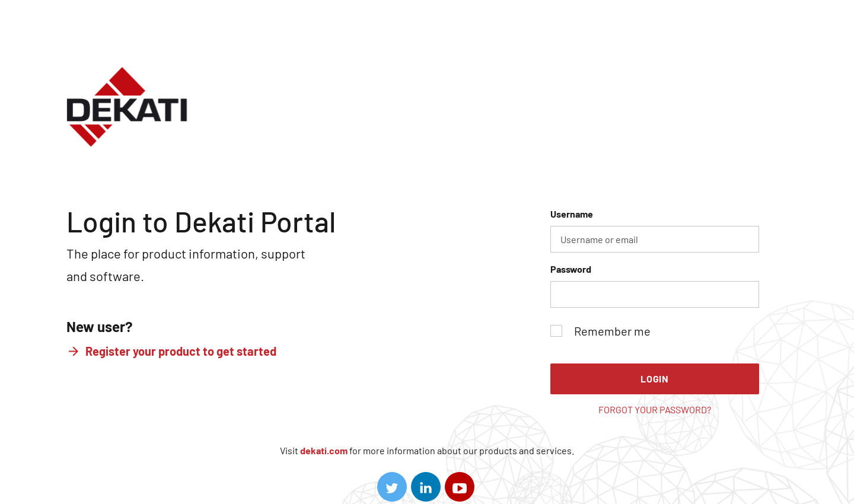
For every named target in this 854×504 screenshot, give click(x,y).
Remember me (600, 331)
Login (655, 379)
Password (655, 286)
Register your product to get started (181, 351)
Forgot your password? (655, 409)
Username (655, 230)
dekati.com (324, 450)
